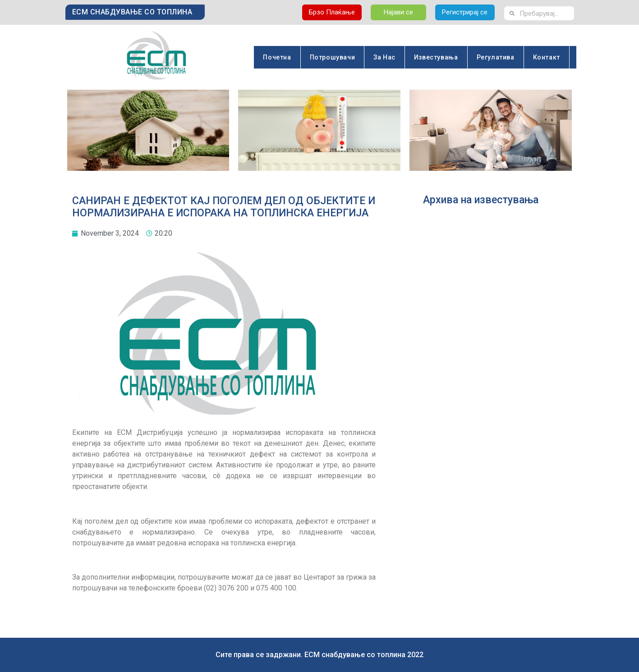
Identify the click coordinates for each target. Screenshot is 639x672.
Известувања (436, 57)
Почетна (277, 57)
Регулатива (496, 57)
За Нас (384, 57)
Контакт (547, 57)
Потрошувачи (333, 57)
